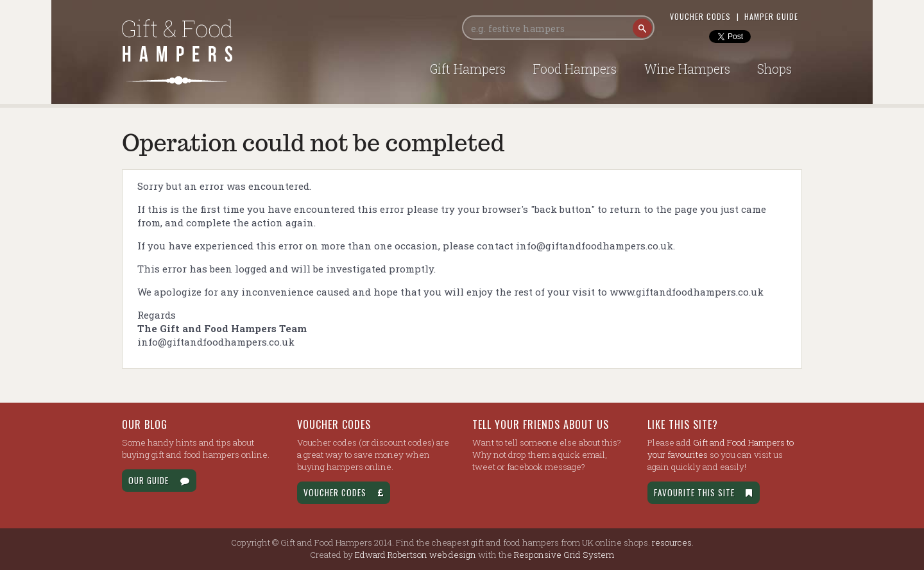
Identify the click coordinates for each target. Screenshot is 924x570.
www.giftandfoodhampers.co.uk (687, 292)
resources (672, 542)
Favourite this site (704, 492)
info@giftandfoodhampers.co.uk (595, 246)
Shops (774, 69)
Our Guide (159, 480)
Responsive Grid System (564, 555)
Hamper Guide (771, 16)
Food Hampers (575, 69)
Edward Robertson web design (415, 555)
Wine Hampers (687, 69)
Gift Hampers (468, 69)
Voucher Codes (700, 16)
